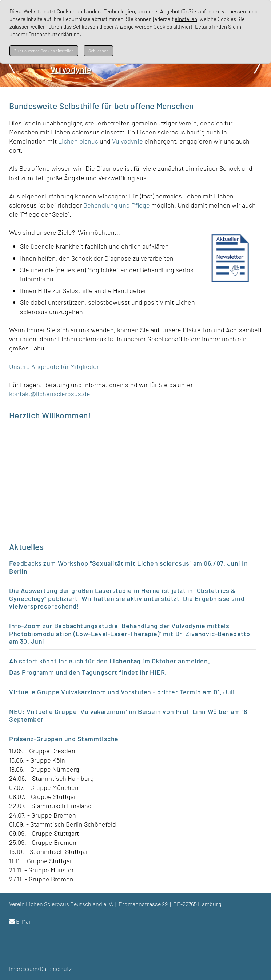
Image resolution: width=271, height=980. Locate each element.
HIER (157, 672)
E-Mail (24, 921)
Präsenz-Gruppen (36, 739)
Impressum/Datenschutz (40, 969)
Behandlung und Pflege (117, 205)
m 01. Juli (220, 692)
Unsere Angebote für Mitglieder (54, 366)
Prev (15, 64)
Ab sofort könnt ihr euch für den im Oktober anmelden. (109, 661)
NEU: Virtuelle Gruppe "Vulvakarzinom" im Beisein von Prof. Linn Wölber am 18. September (129, 715)
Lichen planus (78, 141)
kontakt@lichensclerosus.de (50, 394)
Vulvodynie (128, 141)
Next (256, 64)
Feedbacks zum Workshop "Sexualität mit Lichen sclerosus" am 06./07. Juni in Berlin (129, 567)
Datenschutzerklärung (54, 34)
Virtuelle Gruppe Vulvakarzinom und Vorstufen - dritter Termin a (108, 692)
